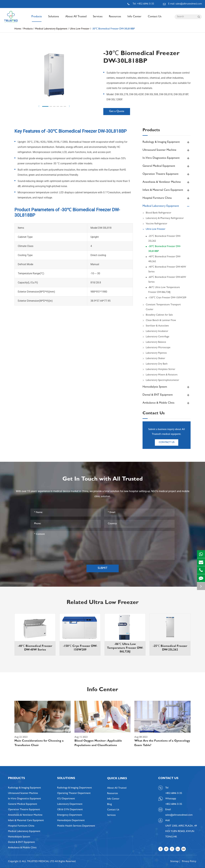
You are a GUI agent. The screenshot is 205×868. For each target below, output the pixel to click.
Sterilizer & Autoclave (156, 326)
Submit (103, 568)
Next (69, 106)
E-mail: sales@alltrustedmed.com (182, 4)
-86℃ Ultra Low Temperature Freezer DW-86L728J (164, 290)
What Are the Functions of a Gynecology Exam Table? (162, 743)
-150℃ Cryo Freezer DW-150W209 (167, 298)
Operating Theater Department (74, 793)
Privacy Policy (189, 862)
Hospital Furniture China (167, 198)
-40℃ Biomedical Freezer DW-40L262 (165, 259)
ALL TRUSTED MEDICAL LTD (38, 862)
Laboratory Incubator (155, 331)
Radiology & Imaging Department (75, 788)
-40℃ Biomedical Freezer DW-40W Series (167, 269)
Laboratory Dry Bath (155, 364)
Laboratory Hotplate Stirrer (159, 370)
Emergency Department (70, 815)
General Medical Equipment (167, 166)
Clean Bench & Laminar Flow (159, 321)
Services (98, 19)
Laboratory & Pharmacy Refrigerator (163, 218)
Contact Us (155, 19)
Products (37, 19)
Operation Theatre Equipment (167, 174)
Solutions (54, 19)
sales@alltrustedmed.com (179, 815)
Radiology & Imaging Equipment (167, 142)
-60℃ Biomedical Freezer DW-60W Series (167, 280)
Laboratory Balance (154, 342)
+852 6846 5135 (174, 804)
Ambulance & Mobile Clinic (167, 403)
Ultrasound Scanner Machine (167, 150)
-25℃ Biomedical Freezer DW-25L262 (165, 239)
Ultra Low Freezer (80, 29)
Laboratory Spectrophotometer (161, 380)
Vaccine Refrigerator (155, 224)
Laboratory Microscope (156, 348)
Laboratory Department (70, 804)
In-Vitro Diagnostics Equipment (167, 158)
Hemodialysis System (167, 387)
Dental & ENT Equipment (167, 395)
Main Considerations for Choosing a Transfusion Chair (39, 743)
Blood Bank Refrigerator (157, 213)
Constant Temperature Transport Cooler (162, 307)
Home (18, 29)
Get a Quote (117, 112)
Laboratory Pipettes (155, 353)
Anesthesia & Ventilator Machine (167, 182)
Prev (39, 106)
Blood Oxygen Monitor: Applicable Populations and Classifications (98, 743)
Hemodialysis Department (71, 821)
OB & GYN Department (70, 810)
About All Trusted (76, 19)
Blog (109, 804)
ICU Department (66, 799)
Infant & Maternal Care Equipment (167, 190)
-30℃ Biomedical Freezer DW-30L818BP (113, 29)
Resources (115, 19)
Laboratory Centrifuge (156, 337)
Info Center (134, 19)
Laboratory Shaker (154, 359)
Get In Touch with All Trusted (103, 479)
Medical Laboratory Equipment (51, 29)
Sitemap (174, 862)
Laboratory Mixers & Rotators (160, 375)
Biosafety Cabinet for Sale (158, 315)
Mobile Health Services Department (76, 826)
